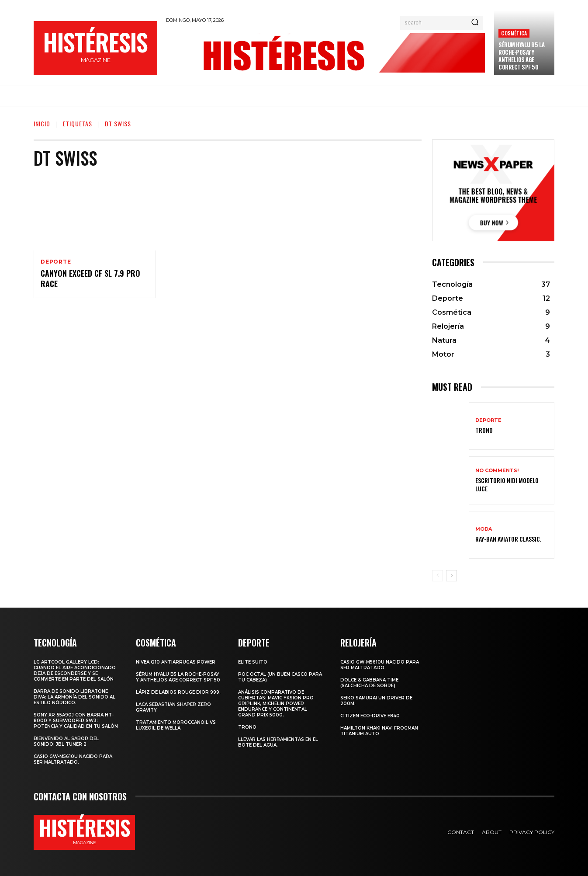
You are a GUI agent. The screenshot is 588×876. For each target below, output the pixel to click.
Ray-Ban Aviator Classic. (508, 539)
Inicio (42, 123)
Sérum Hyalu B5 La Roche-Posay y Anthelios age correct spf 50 (522, 56)
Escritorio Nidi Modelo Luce (507, 484)
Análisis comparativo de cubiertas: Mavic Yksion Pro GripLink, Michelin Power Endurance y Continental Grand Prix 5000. (276, 704)
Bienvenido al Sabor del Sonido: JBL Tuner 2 (66, 741)
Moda (484, 529)
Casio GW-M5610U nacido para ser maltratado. (73, 759)
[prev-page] (438, 576)
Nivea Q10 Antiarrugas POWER (176, 662)
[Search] (475, 23)
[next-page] (451, 576)
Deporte (56, 262)
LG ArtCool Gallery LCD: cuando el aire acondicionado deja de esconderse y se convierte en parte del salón (75, 671)
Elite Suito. (253, 662)
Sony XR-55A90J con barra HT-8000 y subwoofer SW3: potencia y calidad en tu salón (76, 721)
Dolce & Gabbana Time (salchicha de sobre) (369, 683)
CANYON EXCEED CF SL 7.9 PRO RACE (90, 279)
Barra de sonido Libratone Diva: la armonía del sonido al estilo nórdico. (74, 697)
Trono (484, 430)
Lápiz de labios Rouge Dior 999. (178, 692)
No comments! (497, 471)
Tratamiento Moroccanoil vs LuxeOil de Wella (176, 725)
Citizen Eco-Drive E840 (370, 716)
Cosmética (514, 33)
